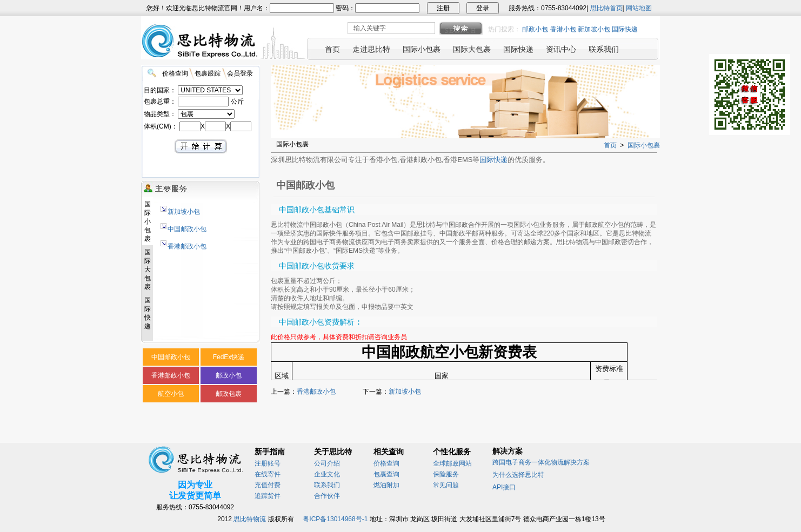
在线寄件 (268, 474)
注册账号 (268, 463)
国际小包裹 (644, 145)
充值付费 (268, 485)
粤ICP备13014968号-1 (335, 519)
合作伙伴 (327, 496)
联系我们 (327, 485)
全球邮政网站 (452, 463)
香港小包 (563, 29)
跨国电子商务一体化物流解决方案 (541, 462)
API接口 (504, 487)
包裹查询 (386, 474)
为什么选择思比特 (518, 475)
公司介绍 (327, 463)
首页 (610, 145)
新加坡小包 (594, 29)
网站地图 (639, 8)
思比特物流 (250, 519)
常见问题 (446, 485)
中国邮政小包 (187, 229)
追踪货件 (268, 496)
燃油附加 (386, 485)
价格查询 (386, 463)
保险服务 (446, 474)
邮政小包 (535, 29)
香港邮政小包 (187, 246)
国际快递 (625, 29)
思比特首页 (606, 8)
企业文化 (327, 474)
